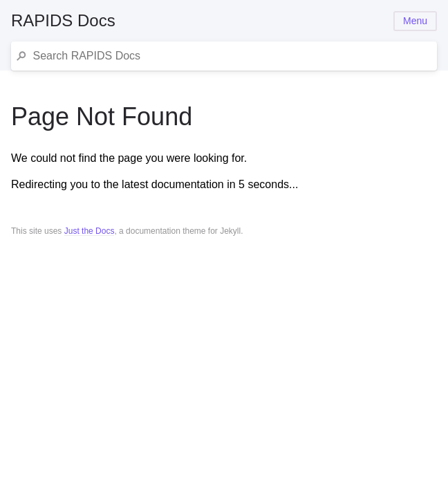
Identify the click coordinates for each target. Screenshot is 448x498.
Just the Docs (90, 231)
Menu (415, 21)
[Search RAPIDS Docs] (232, 56)
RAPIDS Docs (63, 20)
